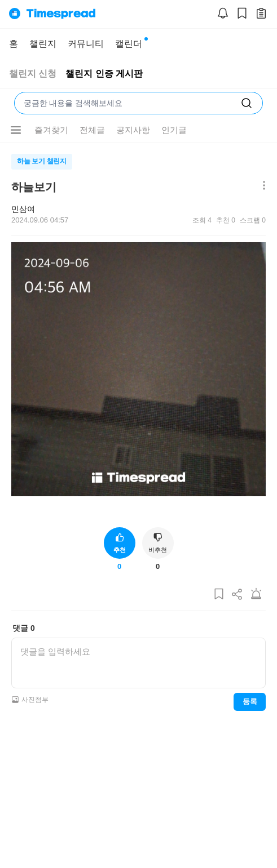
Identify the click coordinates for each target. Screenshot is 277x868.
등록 (250, 702)
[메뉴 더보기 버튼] (261, 186)
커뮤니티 (86, 44)
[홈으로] (52, 14)
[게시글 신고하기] (256, 595)
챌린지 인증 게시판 (104, 74)
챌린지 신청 (33, 74)
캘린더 (129, 44)
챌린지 (43, 44)
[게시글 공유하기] (238, 595)
